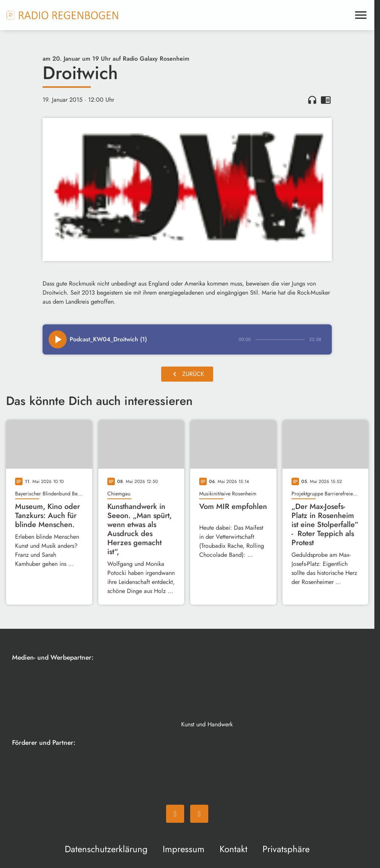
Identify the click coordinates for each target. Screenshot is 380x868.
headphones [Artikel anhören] (312, 100)
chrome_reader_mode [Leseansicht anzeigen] (326, 100)
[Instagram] (199, 814)
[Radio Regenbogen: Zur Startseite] (63, 15)
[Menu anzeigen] (361, 15)
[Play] (58, 339)
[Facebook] (175, 814)
